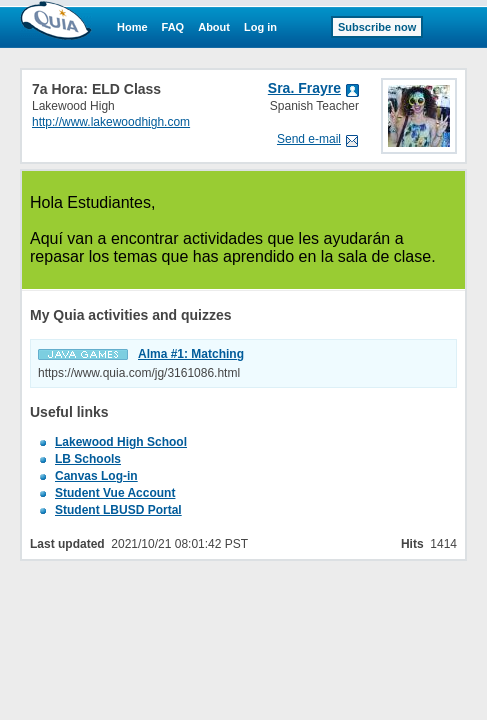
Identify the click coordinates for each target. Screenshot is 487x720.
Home (132, 27)
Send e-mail (309, 139)
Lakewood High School (121, 442)
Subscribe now (377, 27)
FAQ (173, 27)
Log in (260, 27)
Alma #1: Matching (191, 354)
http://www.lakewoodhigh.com (111, 122)
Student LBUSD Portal (118, 510)
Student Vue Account (115, 493)
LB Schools (88, 459)
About (214, 27)
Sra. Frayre (304, 88)
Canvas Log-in (96, 476)
